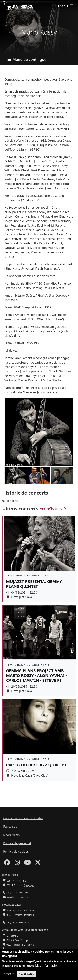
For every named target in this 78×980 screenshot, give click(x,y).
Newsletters (11, 835)
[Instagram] (17, 863)
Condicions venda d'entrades (23, 818)
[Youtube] (27, 863)
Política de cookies (16, 852)
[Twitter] (38, 863)
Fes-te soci (10, 826)
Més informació (46, 966)
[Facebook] (7, 863)
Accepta (9, 974)
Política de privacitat (17, 843)
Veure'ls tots (54, 509)
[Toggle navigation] (66, 6)
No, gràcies (26, 974)
